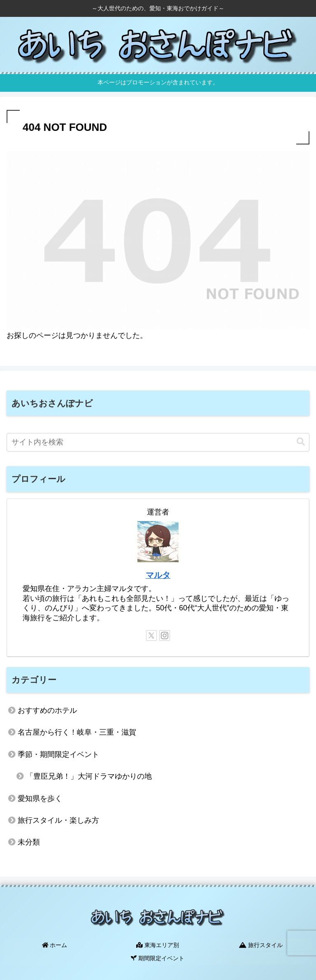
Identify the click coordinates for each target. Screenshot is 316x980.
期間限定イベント (158, 956)
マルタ (158, 575)
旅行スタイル (261, 944)
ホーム (55, 944)
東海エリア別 (158, 944)
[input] (158, 442)
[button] (301, 442)
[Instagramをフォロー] (165, 635)
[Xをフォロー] (151, 635)
